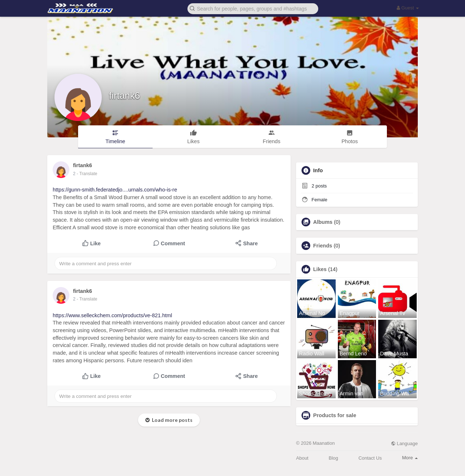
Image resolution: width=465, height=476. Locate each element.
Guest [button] (408, 8)
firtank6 (124, 96)
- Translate (87, 174)
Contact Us (370, 458)
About (302, 458)
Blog (333, 458)
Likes (320, 269)
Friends (323, 246)
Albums (323, 222)
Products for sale (335, 415)
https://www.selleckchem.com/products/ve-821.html (112, 315)
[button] (253, 8)
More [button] (410, 458)
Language (404, 443)
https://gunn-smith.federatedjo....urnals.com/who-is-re (115, 190)
